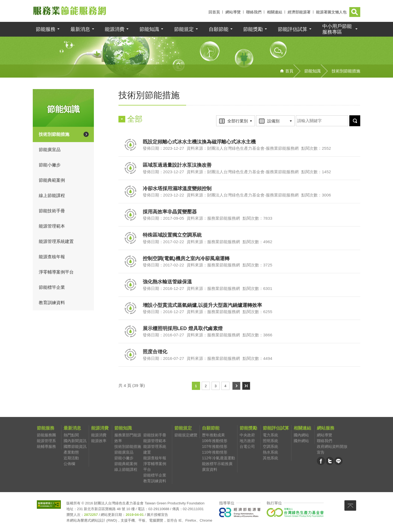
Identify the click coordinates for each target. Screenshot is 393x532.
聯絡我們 (254, 12)
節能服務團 (46, 436)
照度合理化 (155, 352)
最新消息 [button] (80, 30)
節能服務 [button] (46, 30)
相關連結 (275, 12)
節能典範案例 (52, 181)
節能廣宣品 (50, 150)
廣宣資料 (210, 470)
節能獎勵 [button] (253, 30)
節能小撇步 (50, 165)
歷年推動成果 (213, 436)
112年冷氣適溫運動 (218, 458)
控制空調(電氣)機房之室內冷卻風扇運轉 (186, 259)
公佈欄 (69, 464)
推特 (330, 462)
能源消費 (99, 436)
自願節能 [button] (219, 30)
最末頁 (246, 386)
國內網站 (301, 436)
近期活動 (71, 458)
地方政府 (247, 441)
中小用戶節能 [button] (337, 30)
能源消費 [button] (115, 30)
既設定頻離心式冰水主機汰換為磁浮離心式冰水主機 (199, 142)
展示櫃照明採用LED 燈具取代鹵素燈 (183, 329)
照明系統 (270, 441)
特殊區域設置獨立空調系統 (172, 236)
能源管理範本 (52, 227)
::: (204, 12)
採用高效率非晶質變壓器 (170, 212)
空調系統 (270, 447)
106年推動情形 (215, 441)
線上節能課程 (52, 196)
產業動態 (71, 453)
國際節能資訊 (75, 447)
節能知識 (312, 72)
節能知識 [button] (149, 30)
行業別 (227, 116)
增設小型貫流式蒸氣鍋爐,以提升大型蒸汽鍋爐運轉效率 (202, 306)
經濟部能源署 (299, 12)
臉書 (321, 462)
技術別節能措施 (54, 135)
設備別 (267, 116)
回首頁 (214, 12)
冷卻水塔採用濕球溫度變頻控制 (177, 189)
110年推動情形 (215, 453)
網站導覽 (233, 12)
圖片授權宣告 (157, 515)
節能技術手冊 (52, 211)
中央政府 (247, 436)
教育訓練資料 (52, 303)
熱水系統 (270, 453)
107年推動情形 (215, 447)
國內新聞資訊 (75, 441)
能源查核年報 (52, 257)
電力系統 (270, 436)
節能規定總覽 (186, 436)
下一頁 (236, 386)
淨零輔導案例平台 (56, 273)
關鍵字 (296, 116)
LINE (338, 462)
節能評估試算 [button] (293, 30)
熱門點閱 (71, 436)
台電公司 (247, 447)
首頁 (289, 72)
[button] (355, 12)
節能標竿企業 (52, 288)
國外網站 (301, 441)
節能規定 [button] (184, 30)
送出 (348, 116)
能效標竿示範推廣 (217, 464)
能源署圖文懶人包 (331, 12)
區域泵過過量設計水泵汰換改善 (177, 166)
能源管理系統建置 (56, 242)
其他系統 (270, 458)
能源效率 (99, 441)
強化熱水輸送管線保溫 (167, 282)
